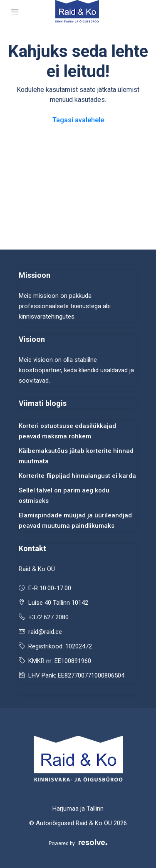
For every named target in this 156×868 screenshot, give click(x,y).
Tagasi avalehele (78, 120)
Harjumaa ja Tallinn (78, 809)
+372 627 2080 (48, 617)
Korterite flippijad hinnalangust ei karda (77, 476)
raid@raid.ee (45, 632)
